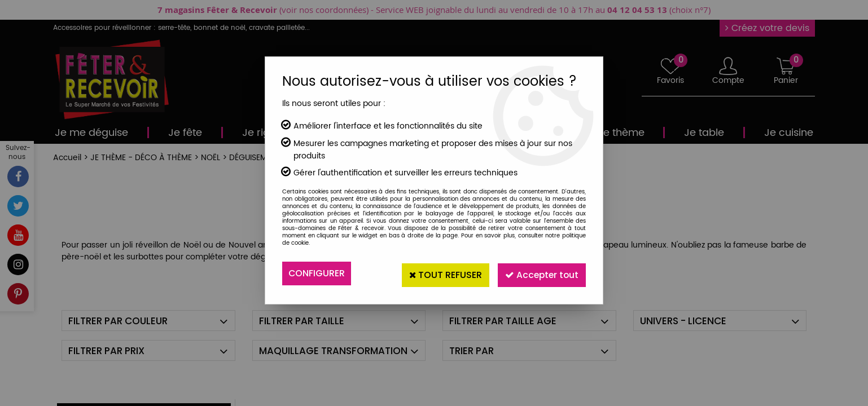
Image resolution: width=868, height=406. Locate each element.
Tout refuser (438, 273)
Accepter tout (539, 273)
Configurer (317, 273)
